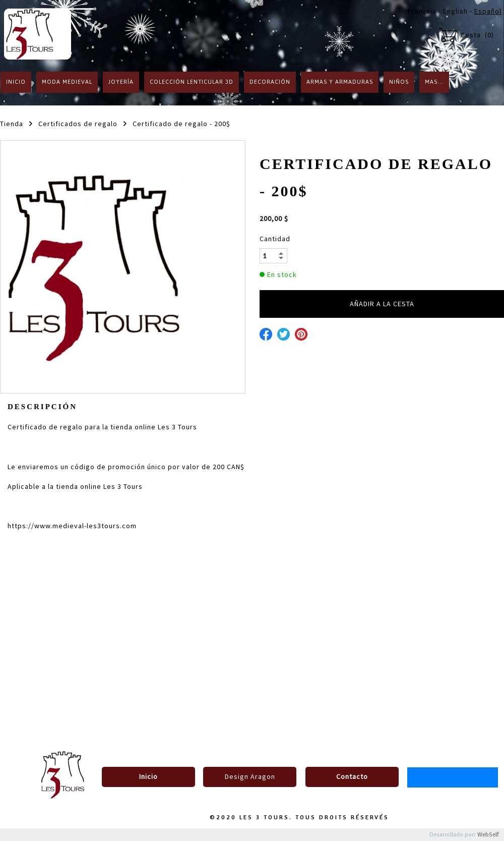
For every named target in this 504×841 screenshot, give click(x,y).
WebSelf (488, 835)
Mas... (434, 82)
